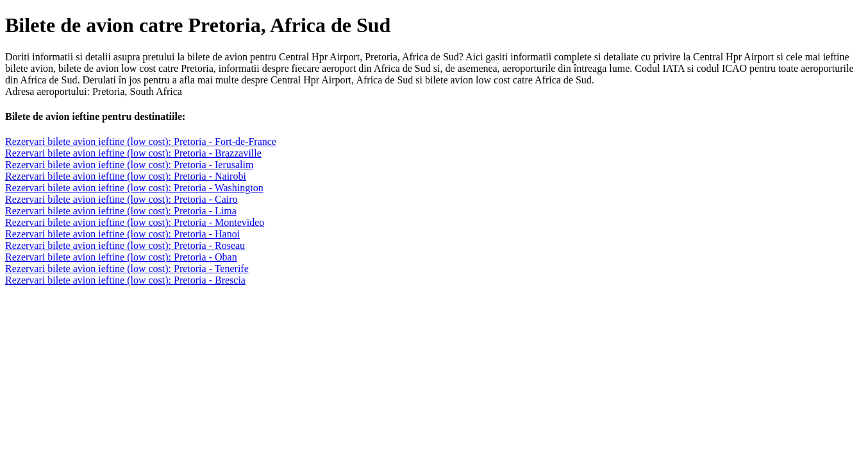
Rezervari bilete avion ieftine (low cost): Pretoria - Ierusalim (129, 165)
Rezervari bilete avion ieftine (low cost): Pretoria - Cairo (121, 199)
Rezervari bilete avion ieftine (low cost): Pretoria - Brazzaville (133, 153)
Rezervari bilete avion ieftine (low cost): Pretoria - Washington (134, 188)
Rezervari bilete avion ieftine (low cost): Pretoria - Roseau (125, 245)
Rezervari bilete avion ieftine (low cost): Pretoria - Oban (121, 257)
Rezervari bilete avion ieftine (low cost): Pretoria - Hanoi (122, 234)
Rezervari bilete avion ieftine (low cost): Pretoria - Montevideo (135, 222)
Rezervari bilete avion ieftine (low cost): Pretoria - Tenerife (127, 269)
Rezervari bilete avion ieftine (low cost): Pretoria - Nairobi (126, 176)
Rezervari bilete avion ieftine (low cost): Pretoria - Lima (121, 211)
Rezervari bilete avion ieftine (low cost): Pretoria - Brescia (125, 280)
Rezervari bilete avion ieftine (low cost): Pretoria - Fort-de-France (141, 141)
